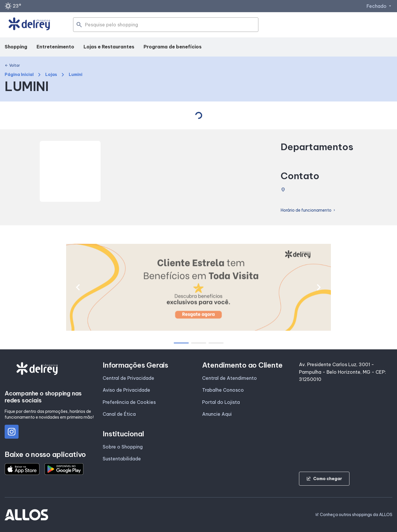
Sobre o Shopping (123, 447)
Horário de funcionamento (308, 210)
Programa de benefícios (173, 47)
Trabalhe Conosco (223, 390)
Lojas (51, 75)
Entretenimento (55, 47)
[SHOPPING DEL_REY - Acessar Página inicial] (29, 25)
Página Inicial (19, 75)
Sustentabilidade (122, 459)
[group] (198, 287)
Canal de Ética (119, 414)
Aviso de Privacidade (126, 390)
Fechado (379, 6)
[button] (78, 287)
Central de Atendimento (230, 378)
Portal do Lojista (221, 402)
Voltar (12, 66)
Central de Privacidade (128, 378)
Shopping (16, 47)
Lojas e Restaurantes (109, 47)
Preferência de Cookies (129, 402)
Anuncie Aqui (217, 414)
